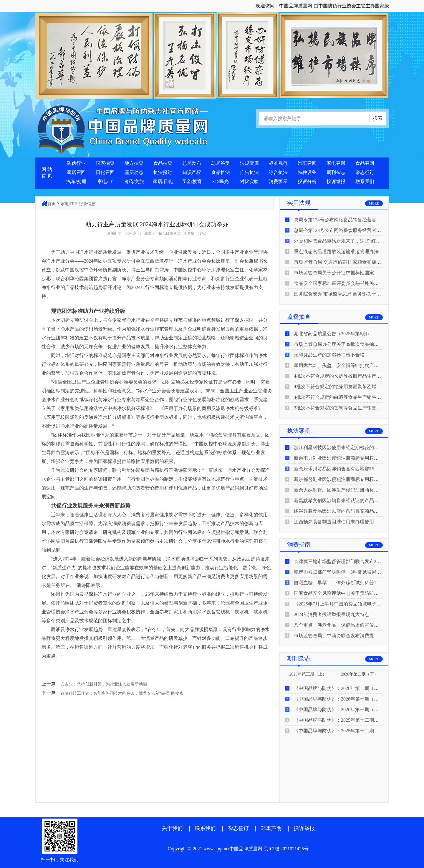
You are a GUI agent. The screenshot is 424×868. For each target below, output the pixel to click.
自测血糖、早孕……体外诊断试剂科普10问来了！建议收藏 (355, 583)
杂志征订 (365, 172)
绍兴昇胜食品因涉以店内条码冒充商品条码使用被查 (348, 511)
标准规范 (278, 163)
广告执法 (249, 172)
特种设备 (307, 172)
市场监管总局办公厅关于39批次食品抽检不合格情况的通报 (355, 344)
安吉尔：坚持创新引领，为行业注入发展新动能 (104, 684)
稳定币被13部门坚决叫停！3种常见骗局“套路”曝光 (347, 572)
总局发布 (192, 163)
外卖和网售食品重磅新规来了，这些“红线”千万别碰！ (350, 241)
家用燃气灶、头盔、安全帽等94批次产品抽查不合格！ (350, 365)
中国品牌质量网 (168, 234)
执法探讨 (163, 172)
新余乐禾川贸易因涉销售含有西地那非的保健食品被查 (350, 469)
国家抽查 (105, 163)
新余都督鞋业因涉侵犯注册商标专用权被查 (339, 479)
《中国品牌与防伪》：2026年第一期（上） (339, 709)
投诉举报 (336, 181)
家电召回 (336, 163)
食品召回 (365, 163)
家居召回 (76, 172)
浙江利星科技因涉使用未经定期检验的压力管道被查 (348, 448)
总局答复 (221, 163)
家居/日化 (163, 181)
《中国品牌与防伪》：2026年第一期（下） (339, 699)
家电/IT (105, 181)
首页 (52, 204)
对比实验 (249, 181)
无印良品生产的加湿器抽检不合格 (329, 355)
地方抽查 (134, 163)
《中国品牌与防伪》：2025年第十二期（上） (341, 731)
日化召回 (105, 172)
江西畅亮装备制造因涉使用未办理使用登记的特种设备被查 (355, 522)
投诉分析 (307, 181)
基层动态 (134, 172)
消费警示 (278, 181)
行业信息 (87, 204)
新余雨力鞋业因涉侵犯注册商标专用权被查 (339, 458)
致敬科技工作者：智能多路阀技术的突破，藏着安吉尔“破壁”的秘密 (122, 693)
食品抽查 (163, 163)
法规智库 (249, 163)
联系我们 (365, 181)
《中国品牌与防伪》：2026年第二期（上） (339, 688)
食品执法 (221, 172)
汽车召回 (307, 163)
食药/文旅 (134, 181)
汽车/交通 (76, 181)
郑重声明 (271, 828)
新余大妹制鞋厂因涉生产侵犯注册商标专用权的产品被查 (353, 490)
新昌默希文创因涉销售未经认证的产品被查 (339, 501)
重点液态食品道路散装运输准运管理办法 (336, 252)
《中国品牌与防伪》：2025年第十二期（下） (341, 720)
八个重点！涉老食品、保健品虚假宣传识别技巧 (343, 625)
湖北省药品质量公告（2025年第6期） (333, 334)
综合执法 (278, 172)
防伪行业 (76, 163)
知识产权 (192, 172)
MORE (374, 203)
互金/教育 (192, 181)
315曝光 (221, 181)
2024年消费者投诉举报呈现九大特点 (332, 614)
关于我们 (172, 828)
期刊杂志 (336, 172)
